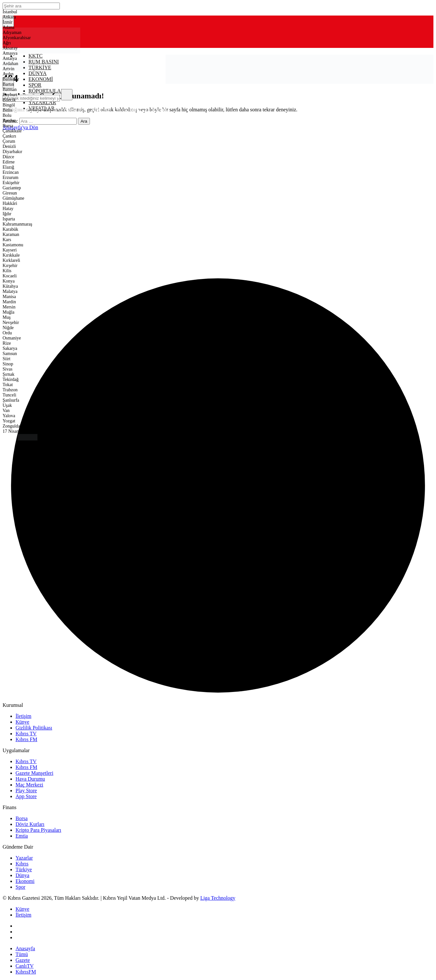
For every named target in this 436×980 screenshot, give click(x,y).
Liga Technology (218, 898)
